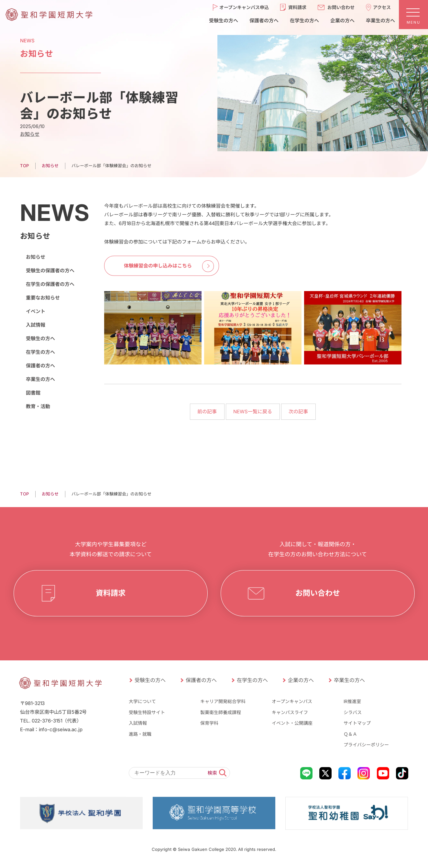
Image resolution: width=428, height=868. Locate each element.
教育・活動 (38, 406)
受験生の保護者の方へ (50, 271)
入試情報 (35, 325)
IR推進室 (352, 701)
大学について (142, 701)
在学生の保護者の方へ (50, 284)
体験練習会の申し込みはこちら (158, 266)
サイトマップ (357, 723)
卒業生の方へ (40, 379)
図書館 (33, 393)
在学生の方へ (40, 352)
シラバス (353, 712)
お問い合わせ (317, 593)
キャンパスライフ (290, 712)
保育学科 (209, 723)
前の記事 (207, 412)
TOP (24, 166)
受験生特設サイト (147, 712)
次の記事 (298, 412)
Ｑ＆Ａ (350, 734)
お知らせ (29, 134)
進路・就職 (140, 734)
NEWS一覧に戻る (253, 412)
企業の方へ (301, 680)
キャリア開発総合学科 (223, 701)
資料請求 (110, 593)
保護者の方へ (40, 366)
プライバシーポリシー (366, 745)
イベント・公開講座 (292, 723)
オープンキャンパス (292, 701)
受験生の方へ (40, 338)
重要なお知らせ (43, 298)
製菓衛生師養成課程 (221, 712)
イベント (35, 311)
